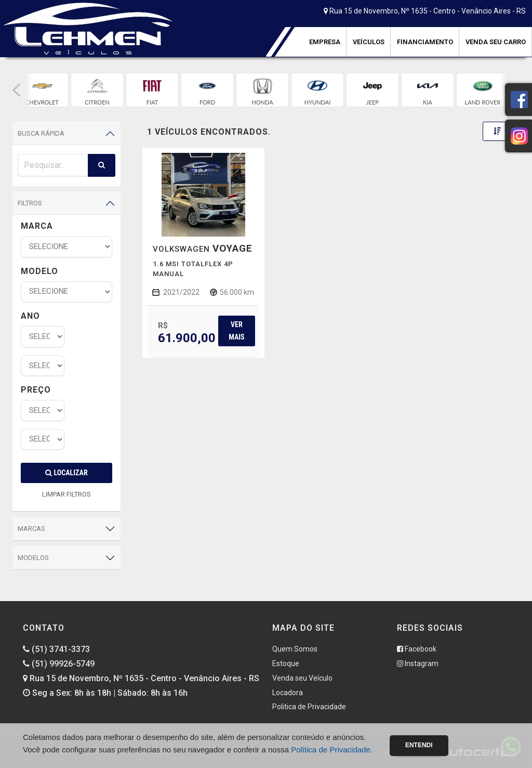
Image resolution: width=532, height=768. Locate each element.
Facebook (417, 649)
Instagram (418, 663)
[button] (17, 90)
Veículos (369, 42)
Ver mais (236, 330)
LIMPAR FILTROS (66, 494)
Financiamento (425, 42)
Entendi (419, 745)
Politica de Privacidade (309, 707)
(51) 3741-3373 (56, 649)
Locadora (288, 693)
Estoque (286, 663)
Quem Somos (295, 649)
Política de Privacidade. (332, 750)
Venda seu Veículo (302, 678)
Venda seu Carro (496, 42)
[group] (42, 90)
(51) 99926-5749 (59, 664)
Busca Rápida (41, 133)
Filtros (30, 203)
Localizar (66, 473)
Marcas (31, 529)
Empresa (325, 42)
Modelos (33, 558)
